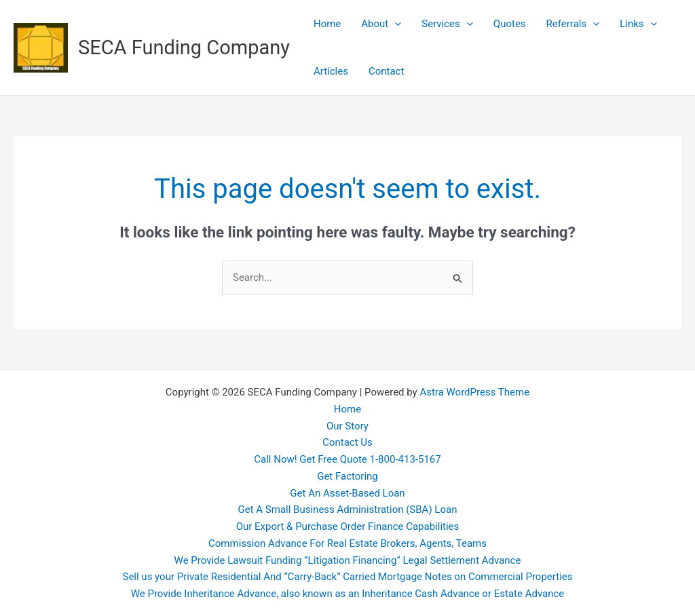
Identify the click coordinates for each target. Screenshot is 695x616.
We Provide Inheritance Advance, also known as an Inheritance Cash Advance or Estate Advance (348, 594)
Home (327, 24)
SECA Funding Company (184, 47)
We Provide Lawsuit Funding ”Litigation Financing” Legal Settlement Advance (348, 560)
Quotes (510, 24)
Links (638, 24)
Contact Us (347, 442)
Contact (386, 71)
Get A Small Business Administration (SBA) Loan (348, 509)
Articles (331, 71)
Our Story (347, 426)
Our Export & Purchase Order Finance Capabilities (348, 526)
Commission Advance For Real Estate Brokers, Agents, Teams (347, 543)
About (381, 24)
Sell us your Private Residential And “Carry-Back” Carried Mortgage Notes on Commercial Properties (347, 577)
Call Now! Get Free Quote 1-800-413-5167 (347, 459)
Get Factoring (347, 476)
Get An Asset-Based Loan (347, 493)
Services (447, 24)
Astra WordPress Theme (474, 392)
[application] (395, 24)
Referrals (573, 24)
